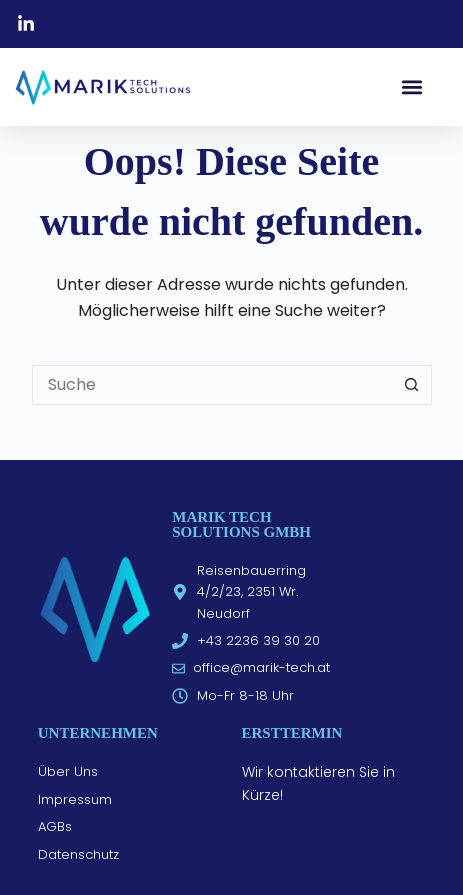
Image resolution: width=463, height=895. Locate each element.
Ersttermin (292, 733)
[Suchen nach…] (212, 385)
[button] (411, 86)
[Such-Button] (412, 385)
